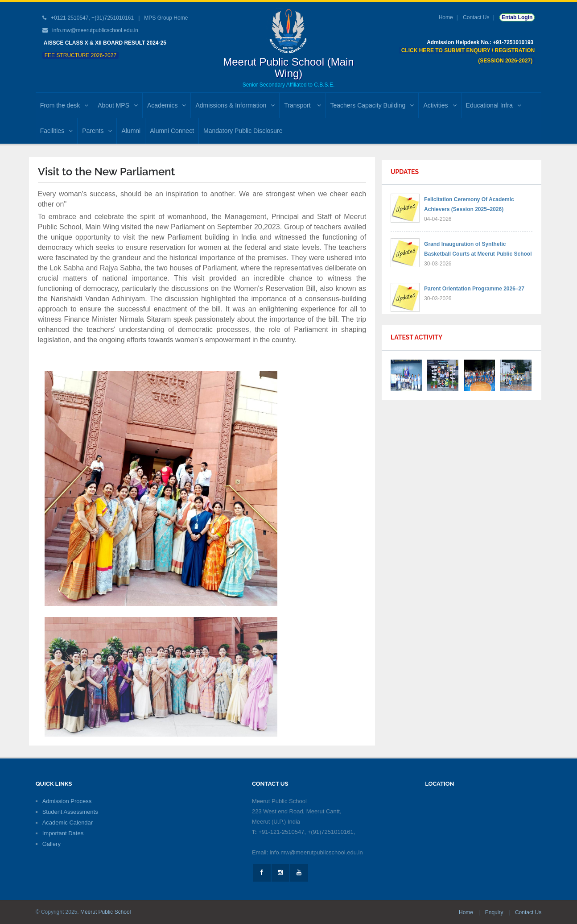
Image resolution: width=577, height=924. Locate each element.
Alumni (131, 131)
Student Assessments (70, 812)
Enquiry (495, 912)
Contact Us (476, 17)
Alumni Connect (172, 131)
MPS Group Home (166, 18)
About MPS (118, 105)
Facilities (56, 131)
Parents (97, 131)
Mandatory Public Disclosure (243, 131)
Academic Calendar (68, 822)
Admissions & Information (235, 105)
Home (446, 17)
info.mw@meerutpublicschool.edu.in (95, 30)
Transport (302, 105)
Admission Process (67, 801)
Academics (167, 105)
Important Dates (63, 833)
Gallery (52, 844)
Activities (440, 105)
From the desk (64, 105)
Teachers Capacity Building (372, 105)
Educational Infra (494, 105)
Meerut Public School (105, 912)
